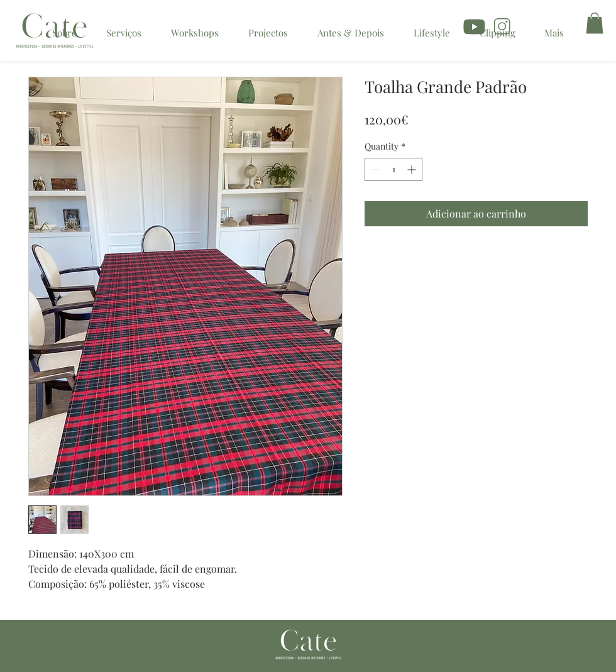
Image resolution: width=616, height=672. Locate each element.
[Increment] (413, 169)
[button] (595, 23)
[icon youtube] (475, 28)
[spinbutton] (393, 169)
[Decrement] (374, 169)
